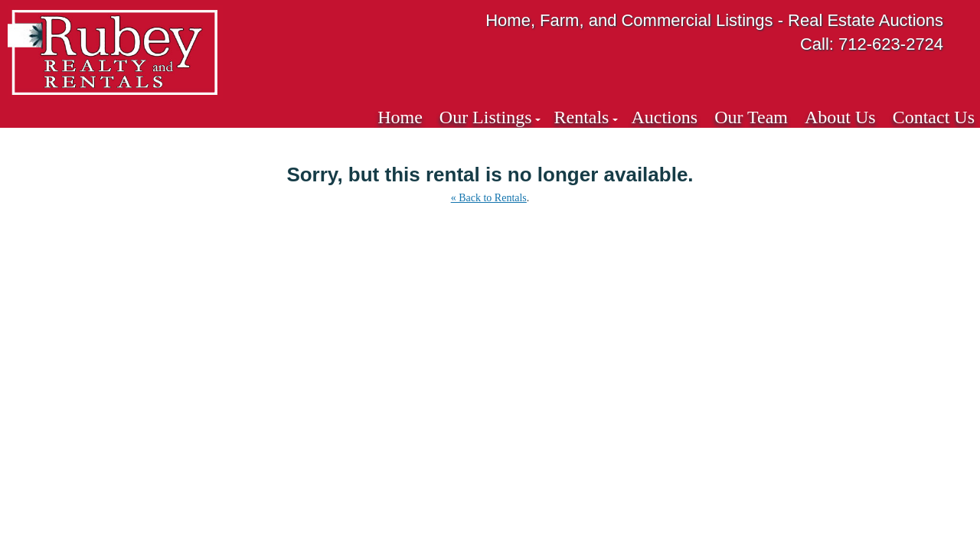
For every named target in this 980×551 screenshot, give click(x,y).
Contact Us (934, 117)
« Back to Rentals (489, 198)
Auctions (664, 117)
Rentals (581, 117)
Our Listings (486, 117)
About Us (840, 117)
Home (400, 117)
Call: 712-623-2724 (872, 44)
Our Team (751, 117)
